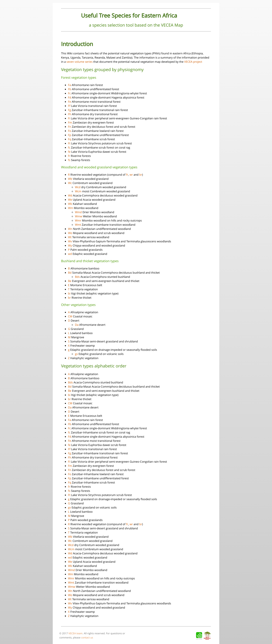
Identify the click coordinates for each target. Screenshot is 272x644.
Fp (70, 135)
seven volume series (80, 62)
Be (70, 281)
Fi (69, 118)
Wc (70, 183)
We (70, 200)
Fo (70, 131)
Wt (70, 237)
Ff (69, 106)
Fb (70, 89)
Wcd (78, 187)
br (141, 175)
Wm (71, 208)
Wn (70, 229)
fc (69, 147)
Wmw (79, 216)
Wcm (78, 191)
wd (70, 254)
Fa (69, 85)
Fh (70, 114)
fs (69, 160)
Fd (70, 97)
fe (69, 152)
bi (69, 293)
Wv (70, 241)
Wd (70, 195)
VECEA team (75, 633)
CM (70, 316)
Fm (70, 122)
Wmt (78, 225)
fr (69, 156)
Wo (70, 233)
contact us (87, 638)
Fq (70, 139)
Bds (77, 277)
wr (131, 175)
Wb (70, 179)
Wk (70, 204)
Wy (70, 245)
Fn (70, 127)
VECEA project (193, 62)
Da (77, 325)
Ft (69, 143)
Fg (69, 110)
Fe (69, 102)
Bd (70, 273)
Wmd (78, 212)
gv (76, 354)
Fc (69, 93)
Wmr (78, 220)
